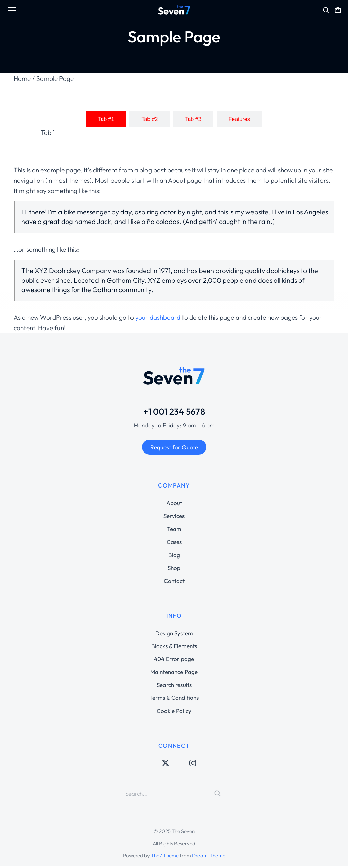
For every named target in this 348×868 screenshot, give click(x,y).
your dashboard (158, 319)
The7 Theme (165, 858)
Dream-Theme (209, 858)
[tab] (106, 121)
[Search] (217, 795)
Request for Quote (174, 449)
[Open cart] (338, 10)
